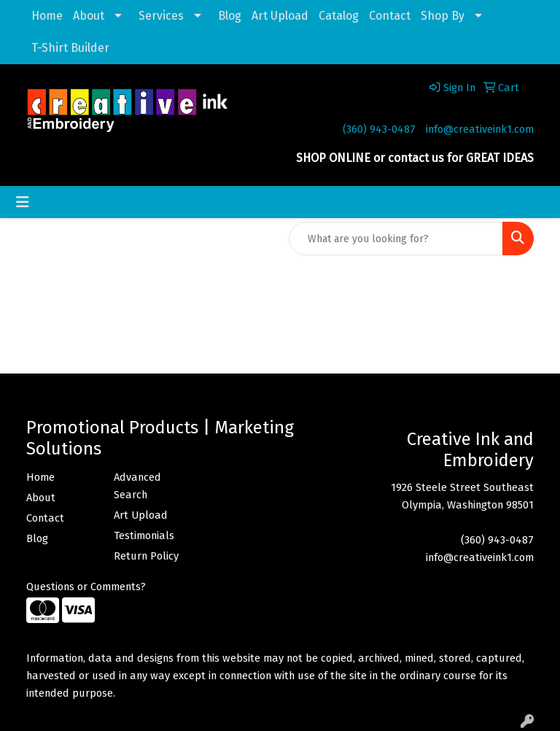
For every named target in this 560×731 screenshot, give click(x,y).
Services (161, 16)
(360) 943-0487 (379, 129)
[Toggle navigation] (23, 202)
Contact (390, 16)
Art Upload (280, 16)
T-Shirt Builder (70, 48)
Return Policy (146, 556)
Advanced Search (137, 486)
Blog (230, 16)
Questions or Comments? (86, 587)
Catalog (339, 16)
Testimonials (144, 535)
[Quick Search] (396, 239)
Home (47, 16)
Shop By (443, 16)
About (89, 16)
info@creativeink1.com (480, 129)
